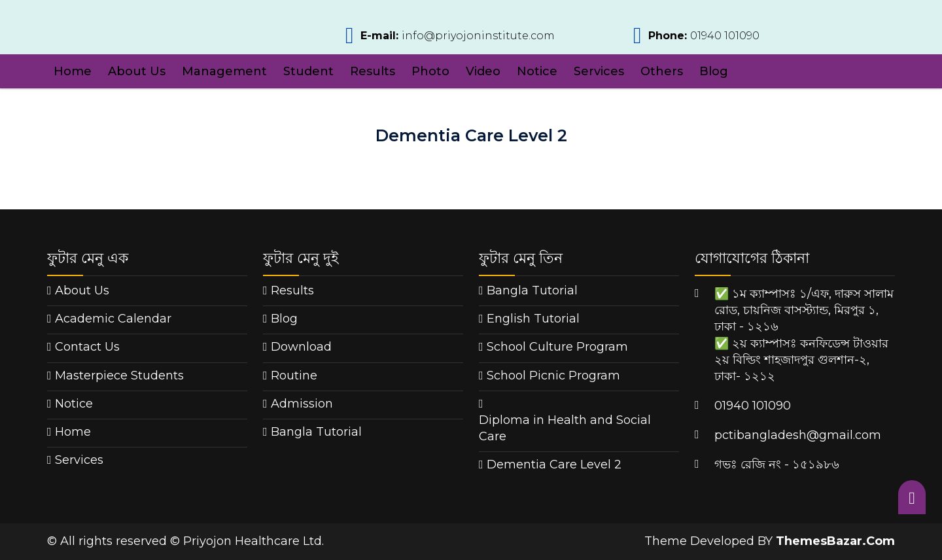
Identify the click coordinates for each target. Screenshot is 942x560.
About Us (137, 71)
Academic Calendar (113, 319)
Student (308, 71)
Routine (294, 376)
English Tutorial (533, 319)
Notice (537, 71)
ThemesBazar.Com (835, 541)
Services (599, 71)
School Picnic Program (553, 376)
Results (373, 71)
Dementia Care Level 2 (554, 464)
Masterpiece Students (119, 376)
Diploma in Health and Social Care (565, 428)
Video (483, 71)
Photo (430, 71)
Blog (714, 71)
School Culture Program (557, 347)
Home (73, 71)
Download (301, 347)
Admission (302, 404)
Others (662, 71)
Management (224, 71)
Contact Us (87, 347)
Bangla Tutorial (316, 432)
